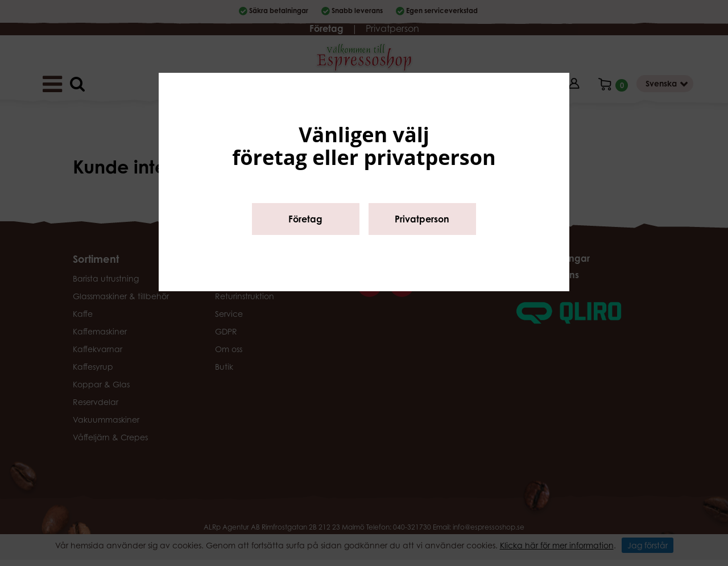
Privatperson (422, 219)
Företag (305, 219)
